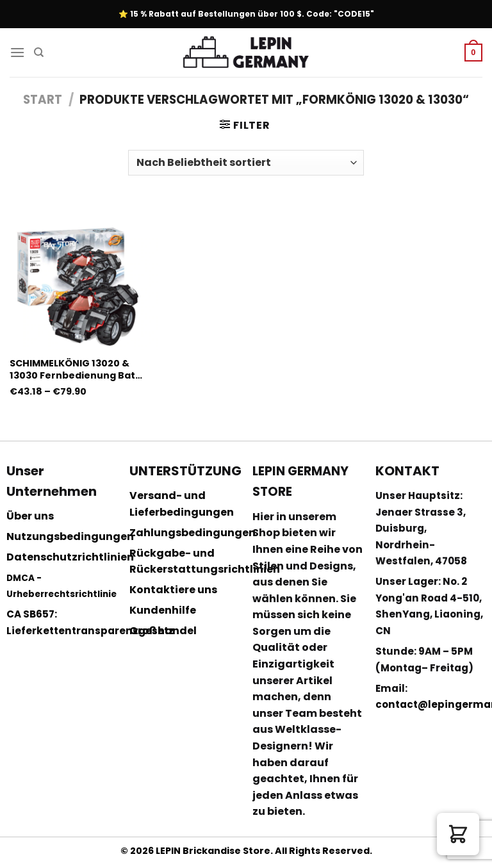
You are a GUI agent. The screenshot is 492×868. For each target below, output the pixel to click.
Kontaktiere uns (173, 590)
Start (43, 100)
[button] (458, 834)
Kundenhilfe (163, 610)
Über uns (30, 516)
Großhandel (163, 631)
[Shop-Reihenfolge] (246, 163)
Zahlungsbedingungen (193, 533)
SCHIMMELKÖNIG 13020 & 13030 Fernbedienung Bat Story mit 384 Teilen (72, 369)
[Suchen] (39, 53)
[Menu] (17, 52)
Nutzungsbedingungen (70, 536)
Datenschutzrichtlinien (70, 557)
